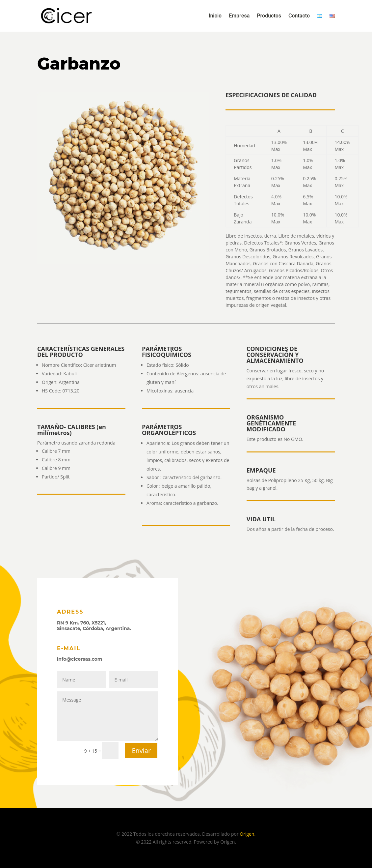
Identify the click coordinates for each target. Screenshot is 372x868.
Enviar (141, 751)
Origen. (248, 834)
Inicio (215, 16)
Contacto (299, 16)
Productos (269, 16)
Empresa (239, 16)
